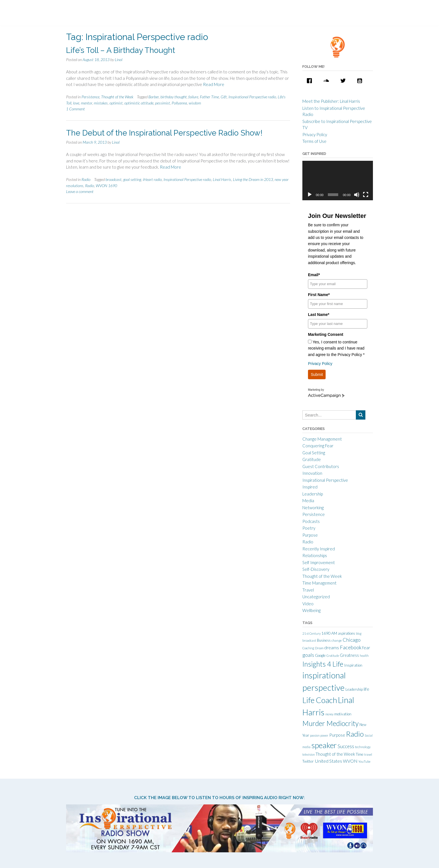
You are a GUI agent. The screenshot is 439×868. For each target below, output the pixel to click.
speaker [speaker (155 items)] (324, 745)
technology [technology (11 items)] (363, 747)
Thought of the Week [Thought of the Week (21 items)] (335, 754)
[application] (338, 181)
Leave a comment (80, 191)
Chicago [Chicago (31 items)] (352, 640)
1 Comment (75, 109)
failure (193, 97)
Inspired (310, 487)
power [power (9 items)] (324, 735)
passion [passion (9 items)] (315, 735)
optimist (116, 103)
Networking (313, 508)
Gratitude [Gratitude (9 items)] (333, 656)
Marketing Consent (326, 334)
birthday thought (174, 97)
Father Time (209, 97)
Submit (317, 374)
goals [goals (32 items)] (308, 655)
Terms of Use (314, 141)
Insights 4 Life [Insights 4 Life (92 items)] (323, 664)
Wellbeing (311, 610)
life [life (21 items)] (366, 689)
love (76, 103)
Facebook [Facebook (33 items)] (351, 647)
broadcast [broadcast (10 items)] (309, 640)
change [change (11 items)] (337, 640)
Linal (119, 60)
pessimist (163, 103)
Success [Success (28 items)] (346, 746)
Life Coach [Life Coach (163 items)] (320, 700)
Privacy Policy (315, 134)
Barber (154, 97)
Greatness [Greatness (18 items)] (349, 655)
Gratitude (312, 459)
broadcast (114, 179)
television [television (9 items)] (309, 754)
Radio (86, 179)
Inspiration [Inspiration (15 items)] (353, 665)
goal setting (132, 179)
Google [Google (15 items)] (320, 655)
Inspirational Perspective (325, 480)
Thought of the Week (117, 97)
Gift (224, 97)
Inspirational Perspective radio (252, 97)
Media (308, 501)
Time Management (319, 583)
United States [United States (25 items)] (328, 761)
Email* (314, 275)
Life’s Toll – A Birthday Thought (121, 50)
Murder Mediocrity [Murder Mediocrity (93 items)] (331, 723)
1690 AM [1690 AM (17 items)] (329, 633)
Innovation (312, 473)
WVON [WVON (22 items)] (350, 761)
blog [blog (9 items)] (359, 633)
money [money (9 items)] (329, 714)
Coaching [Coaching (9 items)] (308, 648)
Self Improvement (319, 562)
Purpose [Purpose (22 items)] (337, 735)
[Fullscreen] (366, 195)
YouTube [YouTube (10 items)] (364, 761)
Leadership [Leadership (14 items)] (354, 689)
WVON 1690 (106, 186)
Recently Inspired (319, 549)
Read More (214, 84)
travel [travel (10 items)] (368, 754)
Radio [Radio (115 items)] (355, 734)
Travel (308, 590)
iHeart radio (152, 179)
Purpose (310, 535)
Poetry (309, 528)
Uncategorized (316, 597)
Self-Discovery (316, 569)
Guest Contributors (321, 466)
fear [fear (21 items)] (366, 648)
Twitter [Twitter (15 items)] (308, 761)
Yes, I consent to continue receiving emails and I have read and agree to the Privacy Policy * (336, 348)
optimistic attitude (139, 103)
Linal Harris (222, 179)
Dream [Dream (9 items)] (319, 648)
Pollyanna (179, 103)
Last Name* (319, 315)
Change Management (322, 439)
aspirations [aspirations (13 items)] (346, 633)
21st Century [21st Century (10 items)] (311, 633)
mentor (87, 103)
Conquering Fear (318, 446)
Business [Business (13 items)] (324, 640)
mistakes (101, 103)
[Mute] (357, 195)
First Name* (319, 295)
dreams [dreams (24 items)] (332, 647)
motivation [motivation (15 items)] (343, 714)
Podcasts (311, 521)
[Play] (310, 195)
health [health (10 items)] (364, 656)
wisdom (195, 103)
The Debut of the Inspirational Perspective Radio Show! (164, 133)
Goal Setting (314, 453)
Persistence (90, 97)
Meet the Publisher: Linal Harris (331, 101)
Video (308, 604)
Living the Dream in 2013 (253, 179)
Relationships (315, 555)
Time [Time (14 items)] (360, 754)
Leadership (313, 494)
